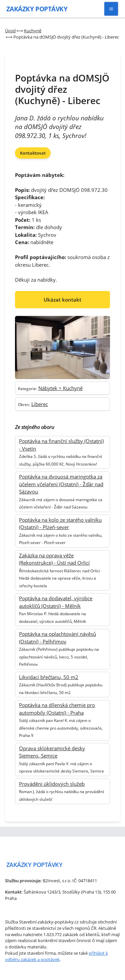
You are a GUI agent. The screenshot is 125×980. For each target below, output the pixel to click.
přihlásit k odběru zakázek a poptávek (56, 956)
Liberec (40, 404)
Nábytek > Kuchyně (60, 388)
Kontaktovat (33, 153)
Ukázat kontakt (62, 300)
